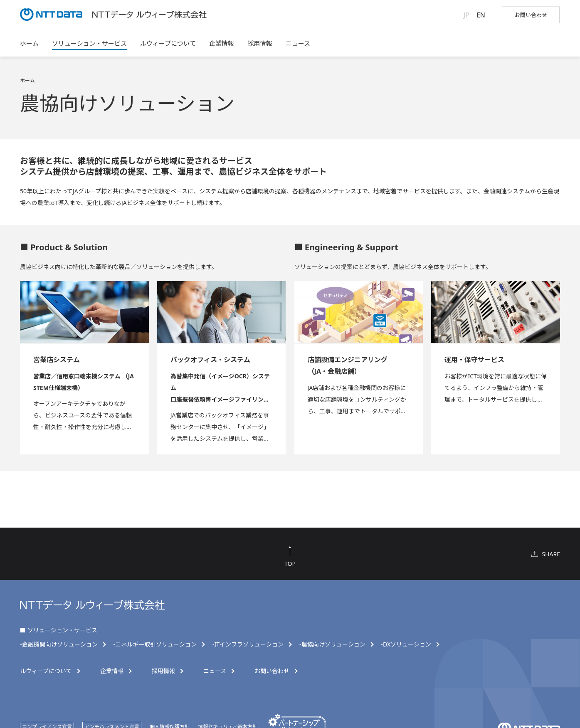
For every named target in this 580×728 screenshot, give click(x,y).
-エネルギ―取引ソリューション (155, 644)
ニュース (298, 43)
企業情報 (222, 43)
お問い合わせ (531, 15)
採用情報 (260, 43)
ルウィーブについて (168, 43)
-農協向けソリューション (332, 644)
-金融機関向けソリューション (59, 644)
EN (481, 15)
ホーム (29, 43)
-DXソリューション (406, 644)
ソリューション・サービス (89, 43)
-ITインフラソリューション (248, 644)
